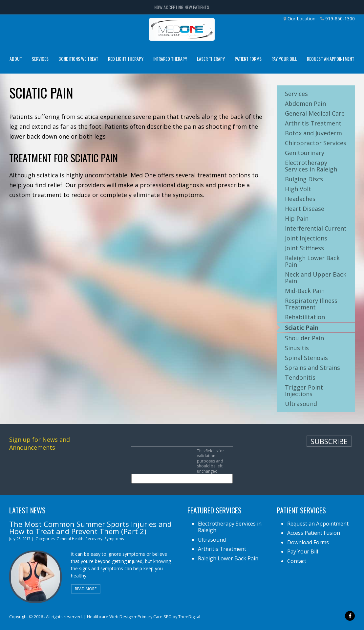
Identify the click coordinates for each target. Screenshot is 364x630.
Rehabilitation (305, 317)
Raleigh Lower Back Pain (312, 261)
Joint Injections (306, 238)
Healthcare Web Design (110, 617)
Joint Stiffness (304, 248)
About (16, 59)
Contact (297, 561)
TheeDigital (189, 617)
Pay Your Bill (284, 59)
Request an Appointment (331, 59)
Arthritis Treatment (313, 123)
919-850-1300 (340, 19)
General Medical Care (315, 113)
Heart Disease (305, 209)
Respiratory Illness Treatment (311, 304)
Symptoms (114, 539)
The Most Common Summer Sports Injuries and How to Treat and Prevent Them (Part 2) (90, 528)
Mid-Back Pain (305, 291)
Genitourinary (305, 153)
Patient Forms (248, 59)
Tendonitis (300, 377)
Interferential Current (316, 228)
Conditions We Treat (78, 59)
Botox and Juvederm (313, 133)
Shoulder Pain (304, 338)
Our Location (301, 19)
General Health (70, 539)
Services (40, 59)
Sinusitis (297, 348)
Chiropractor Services (316, 143)
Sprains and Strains (312, 368)
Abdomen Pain (305, 103)
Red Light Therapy (126, 59)
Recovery (94, 539)
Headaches (300, 199)
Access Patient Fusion (314, 533)
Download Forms (308, 542)
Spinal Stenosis (306, 358)
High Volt (298, 189)
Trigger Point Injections (304, 391)
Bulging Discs (304, 179)
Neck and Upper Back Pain (316, 278)
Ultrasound (301, 404)
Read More (86, 589)
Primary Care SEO (155, 617)
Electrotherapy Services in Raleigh (311, 166)
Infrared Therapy (170, 59)
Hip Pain (297, 218)
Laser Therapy (211, 59)
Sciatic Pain (302, 327)
